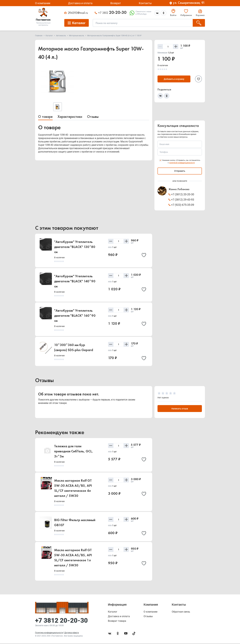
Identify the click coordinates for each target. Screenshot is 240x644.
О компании (43, 3)
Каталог (113, 613)
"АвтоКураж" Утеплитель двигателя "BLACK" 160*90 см (75, 316)
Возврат (116, 3)
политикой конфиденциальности (182, 163)
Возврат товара (117, 622)
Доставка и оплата (80, 3)
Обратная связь (181, 613)
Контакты (145, 3)
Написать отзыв (180, 409)
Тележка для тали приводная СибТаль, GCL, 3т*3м (74, 452)
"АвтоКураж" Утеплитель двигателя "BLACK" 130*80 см (75, 247)
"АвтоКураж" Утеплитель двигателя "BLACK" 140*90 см (75, 281)
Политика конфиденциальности (49, 633)
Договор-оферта (72, 633)
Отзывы (93, 117)
